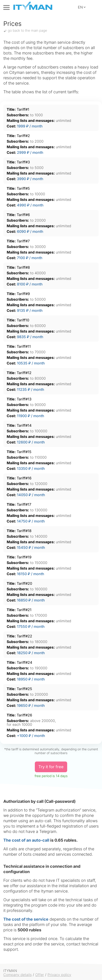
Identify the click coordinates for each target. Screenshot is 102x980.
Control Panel (94, 7)
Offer (40, 975)
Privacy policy (59, 975)
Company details (18, 975)
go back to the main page (25, 31)
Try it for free (51, 767)
